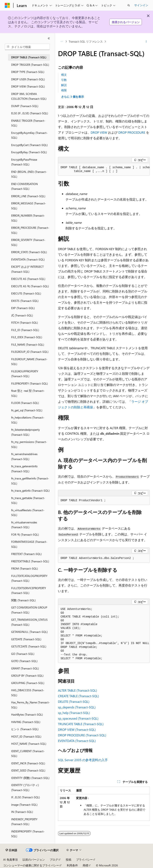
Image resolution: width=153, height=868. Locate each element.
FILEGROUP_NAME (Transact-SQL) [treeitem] (29, 362)
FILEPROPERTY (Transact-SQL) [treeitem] (29, 383)
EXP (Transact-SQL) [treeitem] (23, 308)
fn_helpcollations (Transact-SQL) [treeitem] (28, 420)
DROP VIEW (99, 132)
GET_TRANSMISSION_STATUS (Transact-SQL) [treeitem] (29, 622)
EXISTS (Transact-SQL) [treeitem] (25, 301)
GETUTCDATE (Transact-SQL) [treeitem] (29, 646)
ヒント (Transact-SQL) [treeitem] (25, 729)
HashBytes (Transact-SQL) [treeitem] (27, 714)
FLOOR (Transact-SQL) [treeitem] (25, 403)
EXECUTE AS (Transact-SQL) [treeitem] (28, 279)
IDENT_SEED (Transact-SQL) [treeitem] (28, 770)
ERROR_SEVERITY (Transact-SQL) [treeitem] (28, 242)
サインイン (141, 5)
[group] (104, 170)
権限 (64, 90)
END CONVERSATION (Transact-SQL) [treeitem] (24, 186)
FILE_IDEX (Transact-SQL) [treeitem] (27, 337)
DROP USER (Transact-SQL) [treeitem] (28, 79)
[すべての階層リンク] (61, 42)
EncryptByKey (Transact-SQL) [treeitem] (29, 152)
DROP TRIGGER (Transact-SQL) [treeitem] (30, 65)
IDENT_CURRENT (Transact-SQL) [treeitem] (28, 754)
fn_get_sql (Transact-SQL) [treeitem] (27, 410)
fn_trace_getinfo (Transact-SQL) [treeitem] (30, 491)
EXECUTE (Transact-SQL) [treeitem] (26, 293)
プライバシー (84, 860)
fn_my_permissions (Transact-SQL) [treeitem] (29, 444)
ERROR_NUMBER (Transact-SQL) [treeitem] (28, 218)
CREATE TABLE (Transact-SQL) (78, 696)
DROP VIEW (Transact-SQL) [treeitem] (28, 86)
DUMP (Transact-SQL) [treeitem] (25, 106)
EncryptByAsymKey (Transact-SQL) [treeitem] (29, 135)
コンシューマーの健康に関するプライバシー (31, 865)
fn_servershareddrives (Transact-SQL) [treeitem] (24, 456)
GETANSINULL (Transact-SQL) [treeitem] (29, 632)
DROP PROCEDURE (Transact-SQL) (82, 735)
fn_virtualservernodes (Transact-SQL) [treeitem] (24, 525)
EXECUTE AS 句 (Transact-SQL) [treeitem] (30, 286)
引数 (64, 80)
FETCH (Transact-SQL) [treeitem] (25, 323)
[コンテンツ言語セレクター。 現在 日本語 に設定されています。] (11, 850)
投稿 (69, 860)
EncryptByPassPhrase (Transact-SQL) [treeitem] (24, 162)
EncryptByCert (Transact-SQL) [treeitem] (29, 145)
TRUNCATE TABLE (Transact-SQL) (81, 724)
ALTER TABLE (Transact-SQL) (77, 690)
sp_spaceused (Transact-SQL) (78, 718)
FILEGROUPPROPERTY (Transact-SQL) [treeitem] (25, 374)
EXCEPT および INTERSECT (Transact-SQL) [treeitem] (27, 269)
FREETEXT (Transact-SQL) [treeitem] (26, 554)
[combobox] (27, 47)
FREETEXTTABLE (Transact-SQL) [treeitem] (30, 561)
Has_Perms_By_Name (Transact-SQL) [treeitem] (30, 705)
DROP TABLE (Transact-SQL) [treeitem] (29, 57)
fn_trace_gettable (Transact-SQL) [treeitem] (28, 500)
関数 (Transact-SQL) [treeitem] (23, 600)
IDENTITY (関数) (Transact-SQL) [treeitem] (30, 778)
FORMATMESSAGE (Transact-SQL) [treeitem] (29, 544)
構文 (64, 75)
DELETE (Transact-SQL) (74, 701)
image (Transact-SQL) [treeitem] (24, 805)
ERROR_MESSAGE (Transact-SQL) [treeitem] (29, 206)
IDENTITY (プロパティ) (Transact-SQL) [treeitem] (25, 787)
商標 (85, 865)
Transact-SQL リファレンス (86, 41)
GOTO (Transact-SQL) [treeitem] (24, 661)
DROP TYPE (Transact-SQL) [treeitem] (28, 72)
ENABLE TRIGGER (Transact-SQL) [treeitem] (28, 123)
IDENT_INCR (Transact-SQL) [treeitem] (28, 763)
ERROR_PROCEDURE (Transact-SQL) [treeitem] (30, 230)
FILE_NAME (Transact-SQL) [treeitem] (28, 345)
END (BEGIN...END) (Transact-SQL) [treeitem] (29, 174)
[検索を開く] (129, 5)
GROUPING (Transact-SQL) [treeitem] (28, 683)
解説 (64, 85)
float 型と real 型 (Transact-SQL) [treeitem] (28, 393)
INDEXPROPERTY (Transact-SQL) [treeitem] (28, 834)
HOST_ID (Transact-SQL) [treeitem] (26, 736)
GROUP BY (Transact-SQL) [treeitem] (27, 676)
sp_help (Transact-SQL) (74, 713)
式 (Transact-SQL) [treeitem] (22, 315)
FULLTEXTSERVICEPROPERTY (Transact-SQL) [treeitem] (29, 591)
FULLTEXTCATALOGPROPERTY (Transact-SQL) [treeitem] (29, 578)
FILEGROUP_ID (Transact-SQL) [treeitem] (30, 352)
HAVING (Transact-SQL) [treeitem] (26, 722)
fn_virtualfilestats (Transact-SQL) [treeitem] (28, 513)
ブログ (54, 860)
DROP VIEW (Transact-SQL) (77, 729)
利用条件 (72, 865)
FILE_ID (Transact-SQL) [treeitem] (25, 330)
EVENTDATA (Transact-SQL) (77, 741)
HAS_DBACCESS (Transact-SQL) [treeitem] (28, 693)
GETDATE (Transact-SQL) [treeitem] (26, 639)
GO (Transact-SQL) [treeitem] (23, 654)
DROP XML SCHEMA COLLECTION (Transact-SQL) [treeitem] (29, 96)
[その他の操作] (146, 42)
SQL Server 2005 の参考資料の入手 (83, 760)
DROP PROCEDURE (132, 132)
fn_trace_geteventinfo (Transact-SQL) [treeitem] (24, 469)
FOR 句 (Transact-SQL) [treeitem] (25, 534)
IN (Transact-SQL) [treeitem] (22, 812)
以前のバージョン (34, 860)
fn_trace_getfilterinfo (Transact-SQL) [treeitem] (30, 481)
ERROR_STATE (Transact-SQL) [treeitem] (29, 252)
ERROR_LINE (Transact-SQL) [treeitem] (28, 196)
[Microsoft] (7, 5)
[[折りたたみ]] (49, 38)
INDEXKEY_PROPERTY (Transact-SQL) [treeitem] (24, 822)
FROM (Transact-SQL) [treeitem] (25, 568)
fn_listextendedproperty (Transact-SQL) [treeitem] (25, 432)
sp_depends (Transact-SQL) (77, 707)
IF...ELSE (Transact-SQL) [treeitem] (25, 797)
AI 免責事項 (10, 860)
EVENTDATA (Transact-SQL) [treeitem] (28, 259)
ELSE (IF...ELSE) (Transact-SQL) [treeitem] (30, 113)
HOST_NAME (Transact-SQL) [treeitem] (29, 744)
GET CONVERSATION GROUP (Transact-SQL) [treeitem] (29, 610)
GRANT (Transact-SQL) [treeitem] (25, 668)
